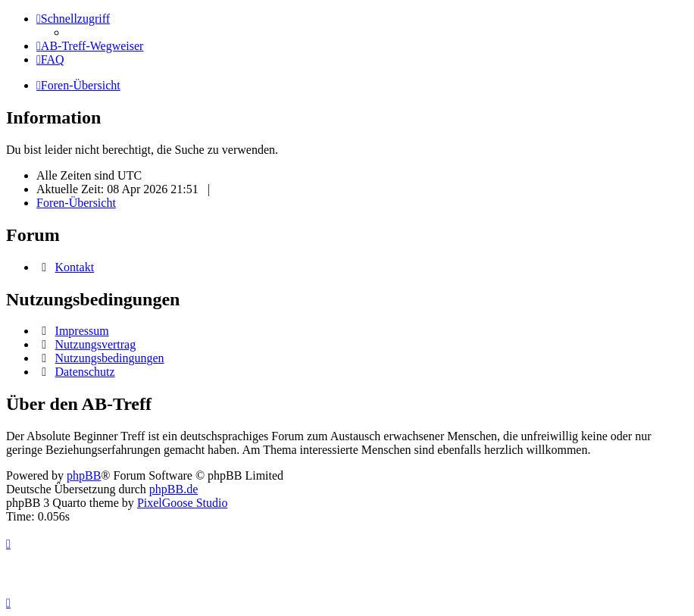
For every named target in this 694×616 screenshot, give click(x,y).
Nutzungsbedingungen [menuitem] (110, 358)
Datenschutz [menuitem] (85, 372)
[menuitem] (90, 46)
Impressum (82, 331)
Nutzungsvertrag (96, 344)
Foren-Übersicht (76, 203)
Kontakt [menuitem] (75, 267)
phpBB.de (173, 489)
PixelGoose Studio (183, 503)
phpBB (84, 475)
